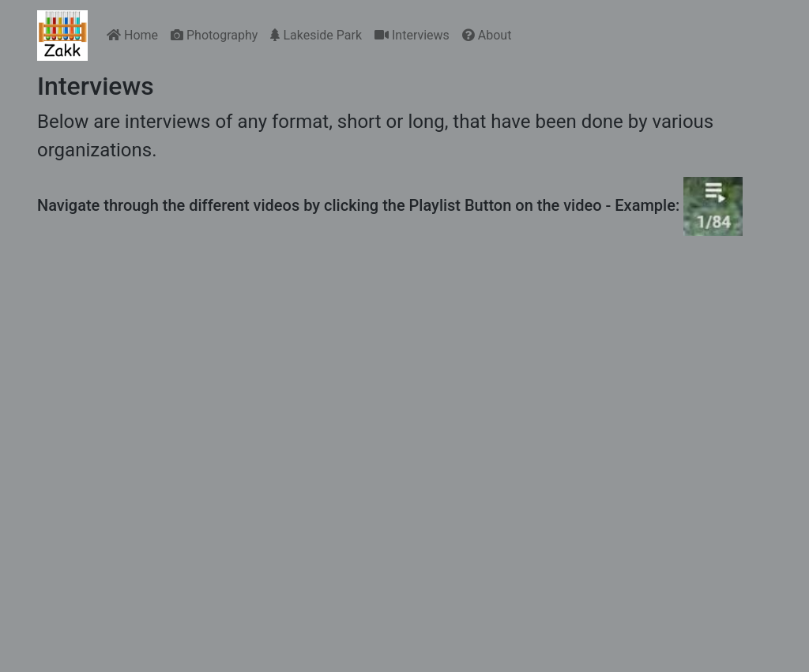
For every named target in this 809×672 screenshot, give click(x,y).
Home (132, 35)
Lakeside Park (316, 35)
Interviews (412, 35)
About (487, 35)
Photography (214, 35)
